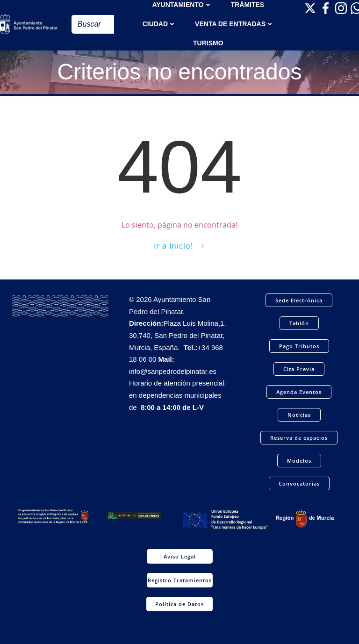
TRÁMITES (248, 5)
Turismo (208, 43)
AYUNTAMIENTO (182, 5)
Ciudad (159, 24)
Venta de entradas (234, 24)
